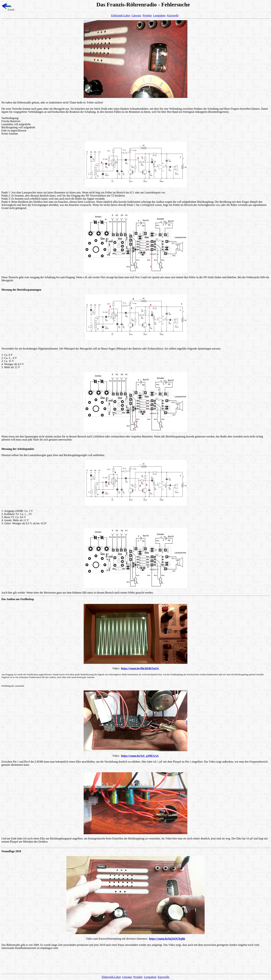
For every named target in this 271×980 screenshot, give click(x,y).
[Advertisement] (135, 963)
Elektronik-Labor (121, 15)
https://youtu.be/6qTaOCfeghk (167, 939)
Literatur (136, 15)
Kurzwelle (173, 15)
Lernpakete (160, 15)
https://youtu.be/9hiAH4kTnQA (140, 668)
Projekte (147, 15)
